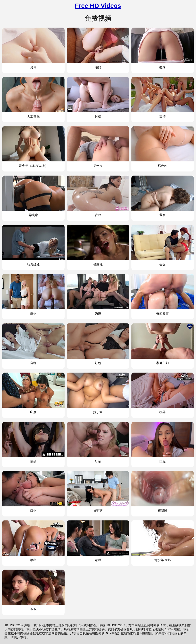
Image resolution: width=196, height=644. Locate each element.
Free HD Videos (98, 6)
